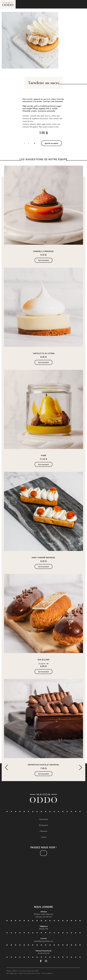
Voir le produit (43, 260)
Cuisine (44, 837)
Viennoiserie (43, 819)
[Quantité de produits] (29, 143)
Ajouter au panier (51, 143)
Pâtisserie (43, 831)
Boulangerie (44, 825)
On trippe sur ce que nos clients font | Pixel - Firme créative (30, 973)
